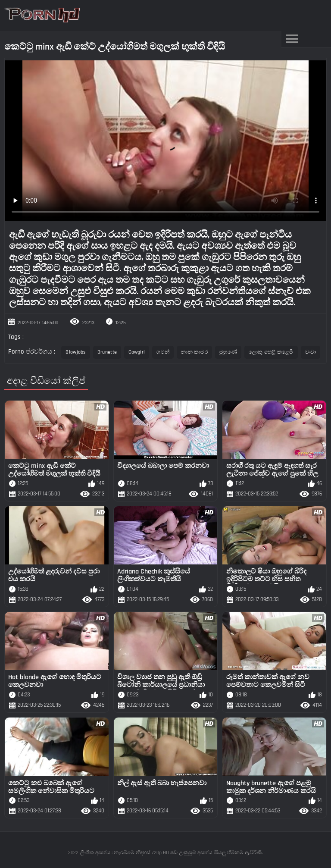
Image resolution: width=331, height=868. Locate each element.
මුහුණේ (228, 352)
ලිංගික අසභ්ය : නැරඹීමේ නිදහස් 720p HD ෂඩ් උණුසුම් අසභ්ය (146, 853)
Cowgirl (137, 352)
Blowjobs (75, 352)
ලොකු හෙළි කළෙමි (271, 352)
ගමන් (163, 352)
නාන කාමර (194, 352)
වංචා (311, 352)
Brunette (107, 352)
